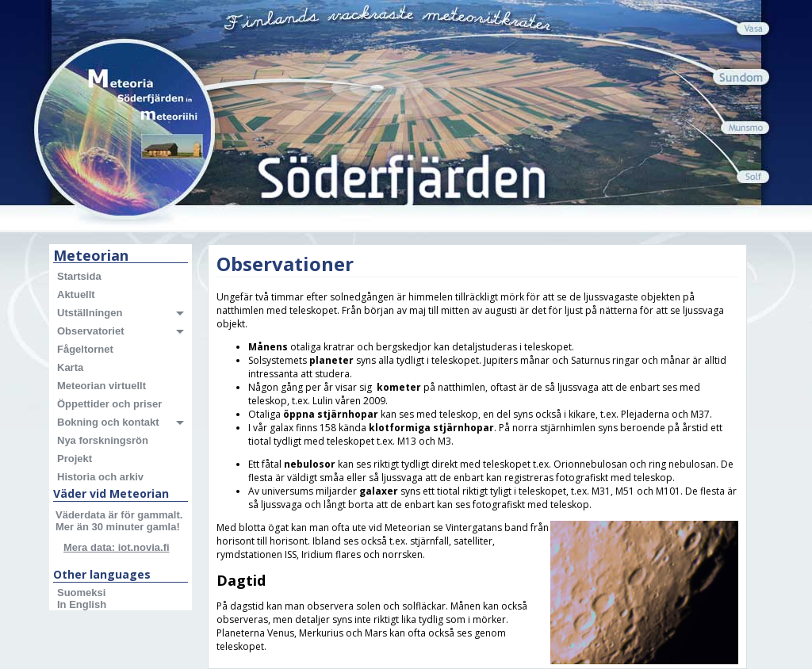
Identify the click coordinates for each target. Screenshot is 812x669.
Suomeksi (81, 593)
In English (82, 604)
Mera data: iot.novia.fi (117, 547)
